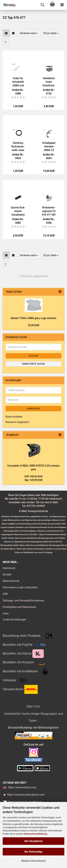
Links (6, 613)
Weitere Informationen (33, 861)
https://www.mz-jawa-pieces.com (26, 795)
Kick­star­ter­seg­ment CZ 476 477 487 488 (49, 211)
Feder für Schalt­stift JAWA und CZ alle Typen (18, 82)
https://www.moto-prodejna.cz (25, 802)
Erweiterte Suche (33, 364)
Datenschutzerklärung (36, 834)
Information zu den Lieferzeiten (20, 587)
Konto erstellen (14, 417)
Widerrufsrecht (11, 581)
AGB (5, 594)
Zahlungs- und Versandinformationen (23, 601)
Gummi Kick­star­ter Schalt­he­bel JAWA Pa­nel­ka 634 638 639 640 (18, 211)
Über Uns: (33, 706)
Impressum (9, 568)
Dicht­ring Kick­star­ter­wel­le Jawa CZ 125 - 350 (18, 147)
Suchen (33, 356)
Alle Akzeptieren (34, 841)
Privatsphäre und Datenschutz (19, 607)
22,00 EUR (33, 325)
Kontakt (7, 574)
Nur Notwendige (34, 852)
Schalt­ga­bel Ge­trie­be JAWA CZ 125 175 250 (49, 147)
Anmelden (33, 409)
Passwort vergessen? (18, 422)
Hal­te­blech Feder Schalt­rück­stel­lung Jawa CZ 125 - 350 (49, 82)
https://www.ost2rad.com (22, 787)
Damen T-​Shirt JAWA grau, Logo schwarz (33, 318)
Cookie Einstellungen (14, 620)
